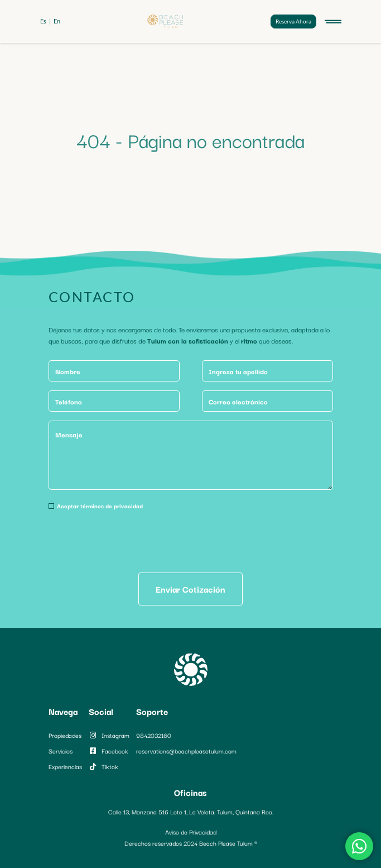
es (43, 21)
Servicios (61, 751)
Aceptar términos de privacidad (100, 506)
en (57, 21)
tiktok (103, 766)
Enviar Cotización (191, 589)
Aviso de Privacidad (191, 832)
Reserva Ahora (293, 21)
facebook (108, 751)
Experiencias (65, 766)
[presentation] (133, 542)
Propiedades (65, 735)
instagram (109, 735)
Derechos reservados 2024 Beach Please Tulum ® (191, 843)
